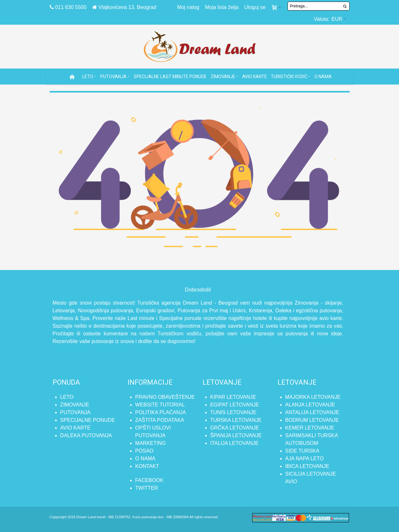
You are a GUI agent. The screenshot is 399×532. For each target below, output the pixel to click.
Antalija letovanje (312, 412)
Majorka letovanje (313, 397)
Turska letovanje (236, 420)
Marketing (150, 443)
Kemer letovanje (310, 428)
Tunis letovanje (233, 412)
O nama (145, 458)
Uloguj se (255, 7)
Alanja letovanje (310, 405)
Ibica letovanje (307, 466)
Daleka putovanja (86, 435)
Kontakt (147, 466)
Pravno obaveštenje (165, 397)
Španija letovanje (236, 435)
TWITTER (147, 488)
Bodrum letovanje (312, 420)
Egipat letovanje (235, 405)
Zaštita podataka (160, 420)
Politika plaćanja (161, 412)
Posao (144, 451)
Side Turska (302, 451)
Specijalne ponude (88, 420)
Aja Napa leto (304, 458)
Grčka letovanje (235, 428)
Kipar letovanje (233, 397)
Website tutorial (160, 405)
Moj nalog (188, 7)
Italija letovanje (234, 443)
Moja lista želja (222, 7)
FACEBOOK (149, 480)
